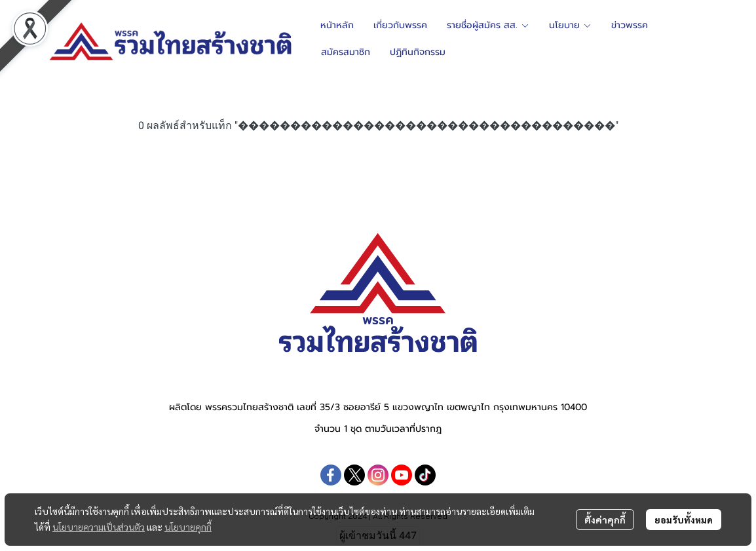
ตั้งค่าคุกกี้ (605, 520)
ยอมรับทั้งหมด (684, 520)
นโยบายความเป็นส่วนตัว (99, 527)
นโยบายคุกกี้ (188, 527)
